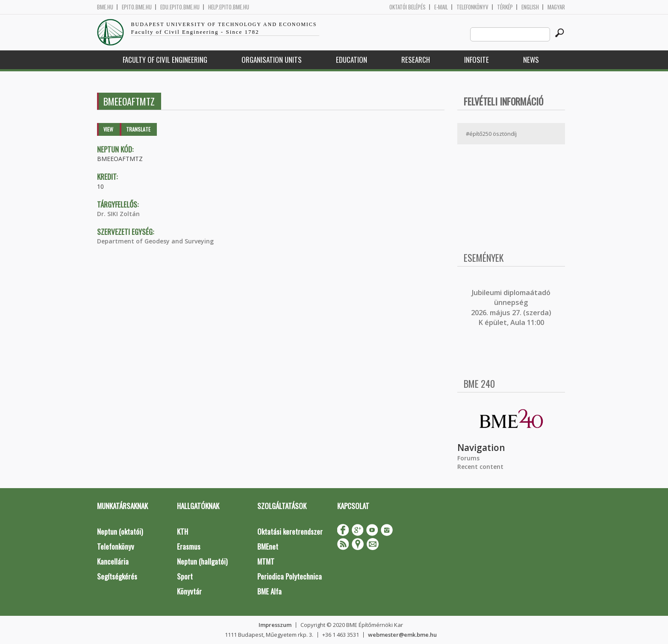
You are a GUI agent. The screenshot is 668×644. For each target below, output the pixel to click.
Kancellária (113, 561)
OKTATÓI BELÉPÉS (408, 7)
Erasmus (189, 546)
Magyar (556, 7)
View (108, 129)
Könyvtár (189, 591)
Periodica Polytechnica (290, 576)
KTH (182, 531)
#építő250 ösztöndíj (491, 134)
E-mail (441, 7)
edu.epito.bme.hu (180, 7)
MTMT (266, 561)
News (531, 60)
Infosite (477, 60)
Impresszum (275, 625)
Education (352, 60)
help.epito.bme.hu (229, 7)
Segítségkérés (117, 576)
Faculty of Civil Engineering (165, 60)
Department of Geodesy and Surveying (155, 241)
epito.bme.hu (137, 7)
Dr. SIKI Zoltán (118, 214)
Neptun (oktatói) (120, 531)
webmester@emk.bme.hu (402, 635)
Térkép (505, 7)
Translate (138, 129)
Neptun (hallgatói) (202, 561)
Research (416, 60)
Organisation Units (272, 60)
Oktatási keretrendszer (290, 531)
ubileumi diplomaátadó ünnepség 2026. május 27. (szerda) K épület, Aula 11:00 (511, 307)
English (530, 7)
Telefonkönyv (472, 7)
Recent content (480, 467)
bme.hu (105, 7)
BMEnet (268, 546)
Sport (185, 576)
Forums (468, 458)
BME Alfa (269, 591)
